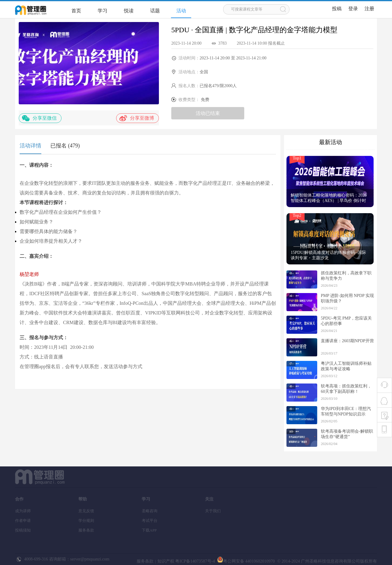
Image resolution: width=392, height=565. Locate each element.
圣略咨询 (150, 511)
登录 (353, 9)
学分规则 (86, 521)
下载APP (149, 530)
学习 (103, 11)
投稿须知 (23, 530)
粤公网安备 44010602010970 (245, 561)
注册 (369, 9)
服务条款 (86, 530)
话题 (155, 11)
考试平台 (150, 521)
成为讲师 (23, 511)
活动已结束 (208, 113)
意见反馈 (86, 511)
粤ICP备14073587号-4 (195, 561)
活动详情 (30, 146)
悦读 (129, 11)
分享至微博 (137, 118)
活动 (181, 11)
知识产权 (166, 561)
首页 (76, 11)
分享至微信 (39, 118)
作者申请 (23, 521)
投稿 (337, 9)
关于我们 (213, 511)
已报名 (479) (65, 146)
